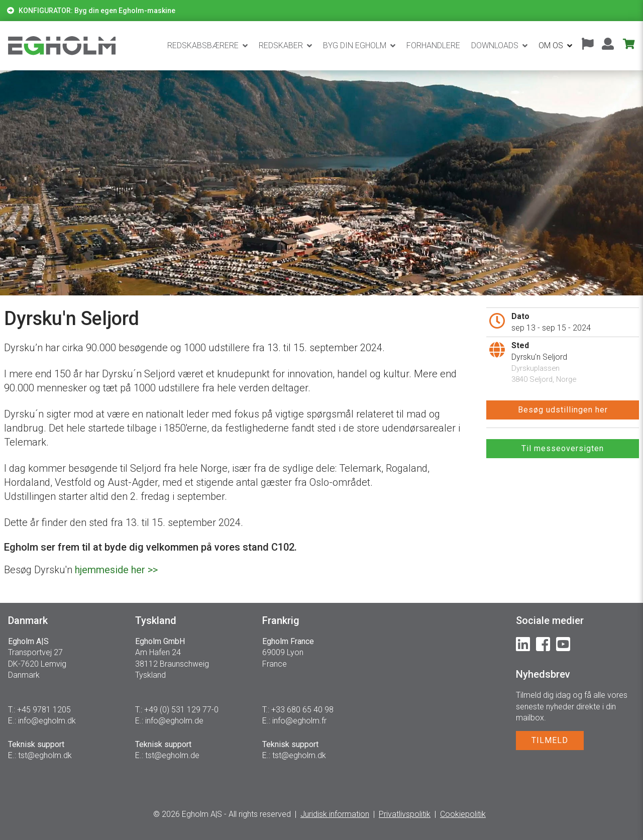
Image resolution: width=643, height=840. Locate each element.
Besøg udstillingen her (563, 410)
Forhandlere (433, 45)
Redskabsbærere (203, 45)
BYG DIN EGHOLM (355, 45)
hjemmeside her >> (116, 570)
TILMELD (550, 740)
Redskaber (281, 45)
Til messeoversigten (563, 448)
